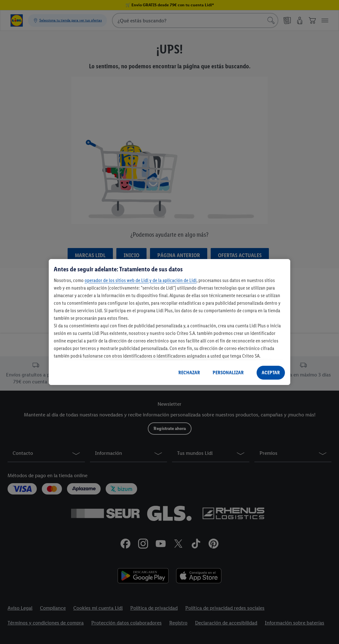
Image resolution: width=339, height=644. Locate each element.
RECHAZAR (189, 373)
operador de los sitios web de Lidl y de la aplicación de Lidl (141, 280)
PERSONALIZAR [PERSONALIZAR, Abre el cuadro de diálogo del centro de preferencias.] (228, 373)
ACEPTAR (271, 373)
